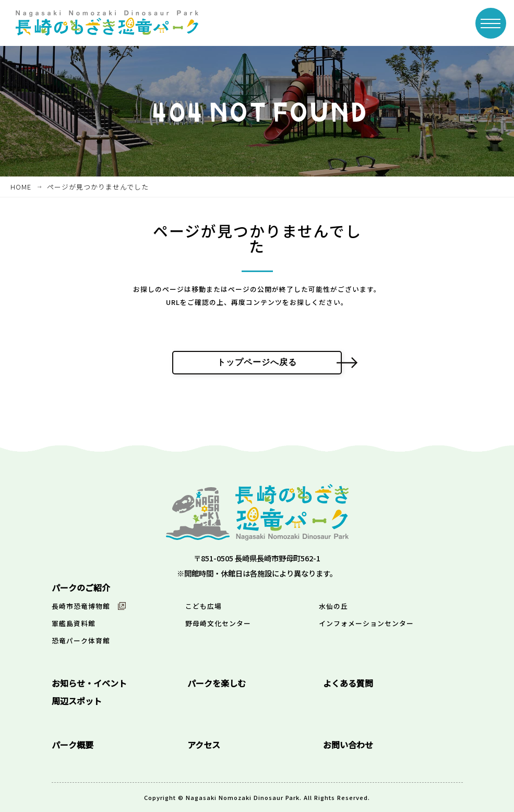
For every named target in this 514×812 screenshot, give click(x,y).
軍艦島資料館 (74, 623)
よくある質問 (348, 683)
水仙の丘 (333, 606)
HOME (21, 187)
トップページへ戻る (257, 362)
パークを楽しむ (217, 683)
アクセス (204, 745)
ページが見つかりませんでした (98, 187)
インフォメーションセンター (366, 623)
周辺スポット (77, 701)
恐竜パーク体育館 (81, 640)
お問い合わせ (348, 745)
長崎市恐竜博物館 (81, 606)
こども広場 (204, 606)
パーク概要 (73, 745)
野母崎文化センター (218, 623)
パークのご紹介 (81, 587)
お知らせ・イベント (89, 683)
